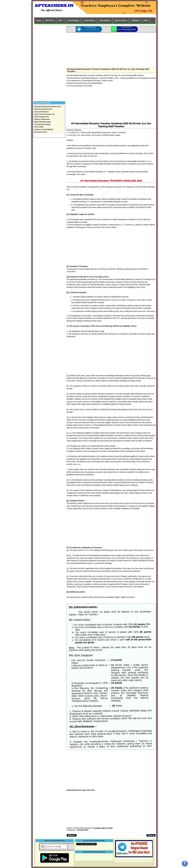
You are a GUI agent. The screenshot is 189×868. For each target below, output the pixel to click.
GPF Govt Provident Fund (43, 109)
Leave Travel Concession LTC (45, 114)
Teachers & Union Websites (44, 129)
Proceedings (73, 20)
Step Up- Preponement (42, 119)
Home (39, 20)
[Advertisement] (111, 49)
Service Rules (121, 20)
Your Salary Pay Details (42, 124)
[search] (56, 847)
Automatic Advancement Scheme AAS (47, 107)
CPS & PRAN (39, 127)
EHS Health (105, 20)
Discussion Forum (41, 132)
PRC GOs (49, 20)
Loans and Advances (42, 112)
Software (135, 20)
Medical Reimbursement (43, 122)
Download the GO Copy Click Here (81, 790)
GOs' (61, 20)
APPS (146, 20)
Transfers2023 (82, 830)
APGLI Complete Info (42, 117)
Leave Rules (89, 20)
